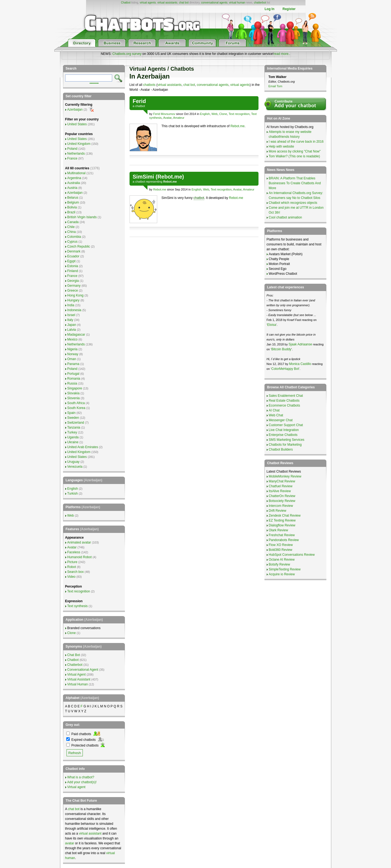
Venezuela (75, 467)
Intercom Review (281, 506)
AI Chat (274, 410)
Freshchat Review (282, 535)
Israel (71, 315)
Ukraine (73, 442)
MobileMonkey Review (285, 476)
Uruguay (73, 462)
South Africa (76, 403)
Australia (74, 183)
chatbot (140, 106)
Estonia (73, 266)
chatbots (149, 85)
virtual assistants (167, 3)
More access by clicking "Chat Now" (295, 151)
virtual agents (148, 3)
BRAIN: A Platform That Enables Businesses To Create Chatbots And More (295, 183)
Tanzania (74, 427)
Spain (72, 413)
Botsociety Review (282, 501)
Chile (71, 227)
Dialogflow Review (282, 525)
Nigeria (72, 349)
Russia (72, 383)
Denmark (74, 251)
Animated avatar (79, 542)
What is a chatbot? (81, 777)
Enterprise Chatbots (283, 435)
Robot (72, 567)
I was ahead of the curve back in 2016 (296, 142)
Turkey (72, 432)
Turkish (73, 494)
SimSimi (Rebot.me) (158, 177)
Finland (73, 271)
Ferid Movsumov (164, 114)
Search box (76, 572)
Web (215, 114)
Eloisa (272, 325)
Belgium (73, 202)
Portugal (73, 374)
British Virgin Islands (82, 217)
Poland (72, 149)
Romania (74, 379)
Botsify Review (280, 564)
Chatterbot (75, 665)
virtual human (237, 3)
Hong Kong (75, 295)
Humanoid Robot (80, 557)
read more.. (282, 54)
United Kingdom (79, 144)
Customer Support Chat (286, 425)
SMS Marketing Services (287, 440)
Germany (74, 286)
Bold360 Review (281, 550)
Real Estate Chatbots (284, 401)
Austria (72, 188)
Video (71, 577)
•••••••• (94, 83)
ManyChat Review (282, 481)
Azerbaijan (75, 110)
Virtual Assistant (79, 679)
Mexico (72, 339)
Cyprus (72, 242)
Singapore (75, 388)
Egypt (72, 261)
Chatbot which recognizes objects (293, 203)
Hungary (73, 300)
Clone (223, 114)
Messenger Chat (281, 420)
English (205, 114)
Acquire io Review (282, 574)
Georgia (73, 281)
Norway (73, 354)
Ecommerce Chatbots (284, 405)
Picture (72, 562)
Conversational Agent (83, 670)
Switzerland (76, 423)
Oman (72, 359)
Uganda (73, 437)
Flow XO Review (281, 545)
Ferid (139, 101)
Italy (70, 320)
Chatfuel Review (281, 486)
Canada (73, 222)
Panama (73, 364)
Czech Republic (79, 246)
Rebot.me (238, 126)
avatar (70, 843)
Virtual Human (78, 684)
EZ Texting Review (282, 520)
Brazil (71, 212)
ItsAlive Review (280, 491)
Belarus (73, 198)
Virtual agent (76, 787)
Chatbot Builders (281, 449)
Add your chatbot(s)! (82, 782)
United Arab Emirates (83, 447)
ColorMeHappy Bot (285, 369)
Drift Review (278, 511)
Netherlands (76, 154)
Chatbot (126, 3)
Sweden (73, 418)
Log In (269, 9)
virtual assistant (90, 833)
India (71, 305)
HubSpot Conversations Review (292, 555)
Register (289, 9)
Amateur (179, 118)
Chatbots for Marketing (285, 445)
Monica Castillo (300, 364)
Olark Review (278, 530)
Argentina (74, 178)
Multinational (76, 173)
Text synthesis (78, 606)
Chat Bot (74, 655)
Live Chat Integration (284, 430)
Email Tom (275, 86)
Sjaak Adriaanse (300, 344)
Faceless (74, 552)
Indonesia (74, 310)
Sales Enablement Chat (286, 396)
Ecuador (73, 256)
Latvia (72, 330)
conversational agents (214, 3)
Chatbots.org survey (127, 54)
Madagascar (76, 335)
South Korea (76, 408)
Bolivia (72, 207)
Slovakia (73, 393)
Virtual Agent (77, 675)
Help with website (281, 146)
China (72, 232)
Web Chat (276, 415)
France (72, 158)
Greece (73, 291)
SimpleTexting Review (285, 569)
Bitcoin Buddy (281, 349)
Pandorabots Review (284, 540)
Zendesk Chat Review (285, 516)
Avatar (167, 118)
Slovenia (74, 398)
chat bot (184, 3)
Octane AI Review (282, 560)
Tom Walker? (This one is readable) (294, 156)
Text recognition (239, 114)
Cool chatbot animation (286, 217)
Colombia (74, 237)
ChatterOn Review (282, 496)
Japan (72, 325)
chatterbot (260, 3)
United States (77, 124)
